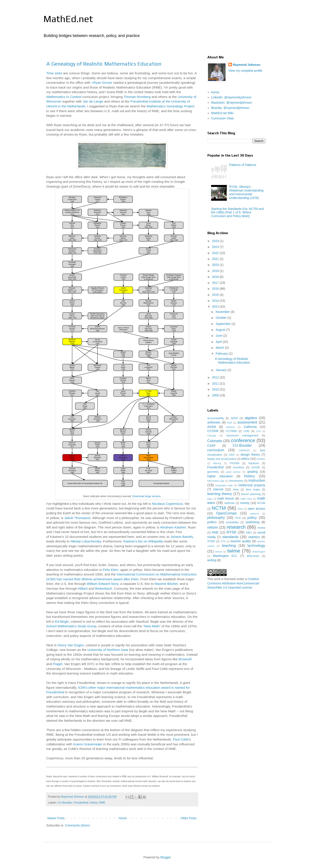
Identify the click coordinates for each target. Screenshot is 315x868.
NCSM (261, 503)
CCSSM (213, 431)
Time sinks (54, 73)
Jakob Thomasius (77, 518)
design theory (250, 455)
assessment (247, 422)
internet (218, 489)
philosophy (216, 518)
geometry (213, 472)
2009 (216, 395)
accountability (216, 418)
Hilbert (83, 588)
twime (234, 551)
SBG (249, 533)
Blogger (165, 857)
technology (256, 546)
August (221, 330)
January (222, 370)
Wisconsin (253, 556)
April (219, 342)
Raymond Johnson (247, 65)
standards (230, 537)
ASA (229, 423)
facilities (261, 459)
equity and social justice (222, 459)
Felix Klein (111, 570)
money (245, 503)
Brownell (185, 659)
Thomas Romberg (137, 97)
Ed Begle (62, 621)
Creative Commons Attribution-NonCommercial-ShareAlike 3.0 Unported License (234, 583)
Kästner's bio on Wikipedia (143, 541)
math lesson (226, 498)
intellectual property (252, 485)
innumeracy (236, 481)
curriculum (216, 450)
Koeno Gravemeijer (88, 744)
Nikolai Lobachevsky (86, 541)
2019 (216, 271)
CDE (247, 431)
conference (243, 440)
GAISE (256, 467)
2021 (216, 259)
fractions (254, 463)
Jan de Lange (93, 101)
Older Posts (188, 818)
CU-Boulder (65, 803)
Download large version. (147, 496)
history (94, 803)
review (261, 528)
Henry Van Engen (71, 645)
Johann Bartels (182, 537)
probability (232, 522)
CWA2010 (244, 450)
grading (253, 472)
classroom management (242, 436)
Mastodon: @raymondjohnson (232, 103)
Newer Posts (56, 818)
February (222, 354)
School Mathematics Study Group (71, 626)
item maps (253, 490)
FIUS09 (235, 463)
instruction (257, 480)
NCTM (219, 508)
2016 (216, 289)
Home (123, 818)
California (250, 427)
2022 (216, 253)
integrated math (224, 485)
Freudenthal (81, 803)
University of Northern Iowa (108, 650)
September (224, 324)
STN (223, 541)
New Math (152, 626)
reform (213, 527)
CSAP (212, 446)
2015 (216, 295)
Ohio (240, 509)
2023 (216, 247)
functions (239, 467)
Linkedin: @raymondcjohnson (231, 97)
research (236, 527)
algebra (251, 418)
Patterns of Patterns (243, 165)
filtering (217, 463)
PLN (238, 518)
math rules (246, 499)
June (219, 336)
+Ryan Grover (102, 83)
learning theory (220, 494)
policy (252, 518)
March (220, 348)
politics (212, 522)
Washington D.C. (225, 556)
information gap (216, 481)
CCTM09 (231, 431)
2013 (216, 307)
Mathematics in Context (64, 97)
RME (102, 803)
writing (212, 560)
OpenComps (226, 513)
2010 (216, 389)
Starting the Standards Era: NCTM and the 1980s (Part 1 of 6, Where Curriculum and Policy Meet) (237, 213)
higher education (220, 476)
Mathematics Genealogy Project (170, 106)
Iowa (236, 490)
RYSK (232, 532)
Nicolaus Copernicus (167, 504)
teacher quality (241, 541)
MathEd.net (68, 19)
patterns (255, 514)
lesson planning (251, 494)
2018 (216, 277)
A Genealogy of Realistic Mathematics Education (104, 64)
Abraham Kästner (173, 527)
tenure (219, 552)
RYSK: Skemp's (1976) (246, 192)
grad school (233, 472)
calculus (230, 427)
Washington (259, 552)
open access (257, 509)
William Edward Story (102, 584)
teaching (229, 546)
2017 (216, 283)
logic (210, 499)
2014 (216, 301)
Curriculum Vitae (222, 118)
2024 (216, 241)
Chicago (212, 436)
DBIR (232, 455)
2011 (216, 383)
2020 (216, 265)
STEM (211, 541)
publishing (253, 522)
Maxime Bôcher (166, 584)
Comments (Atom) (77, 825)
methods (229, 503)
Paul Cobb (181, 739)
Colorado (215, 441)
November (223, 312)
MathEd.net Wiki (222, 113)
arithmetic (214, 422)
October (222, 318)
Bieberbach (104, 588)
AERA (234, 418)
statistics (254, 537)
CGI (258, 431)
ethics (245, 459)
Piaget (58, 664)
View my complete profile (245, 71)
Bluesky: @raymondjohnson (230, 108)
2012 (216, 377)
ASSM (212, 427)
